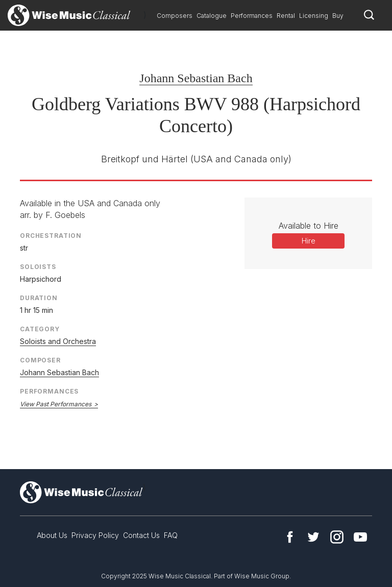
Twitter (313, 537)
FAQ (171, 535)
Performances (252, 16)
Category (40, 329)
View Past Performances (56, 404)
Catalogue (212, 16)
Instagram (337, 537)
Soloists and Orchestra (58, 341)
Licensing (314, 16)
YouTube (360, 537)
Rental (286, 16)
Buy (338, 16)
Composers (175, 16)
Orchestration (51, 236)
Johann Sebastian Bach (196, 78)
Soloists (38, 267)
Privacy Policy (95, 535)
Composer (40, 360)
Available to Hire (309, 226)
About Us (52, 535)
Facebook (290, 537)
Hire (309, 241)
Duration (39, 298)
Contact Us (141, 535)
